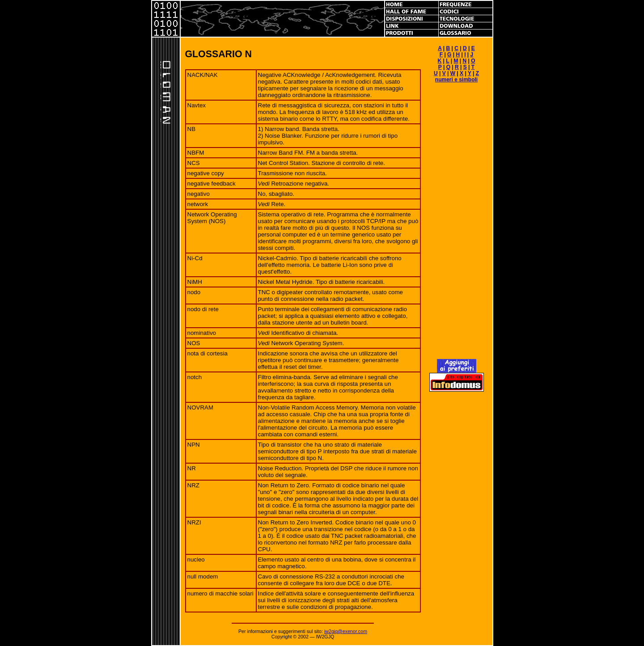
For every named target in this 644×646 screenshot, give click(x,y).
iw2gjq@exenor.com (346, 631)
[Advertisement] (457, 225)
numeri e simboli (456, 80)
